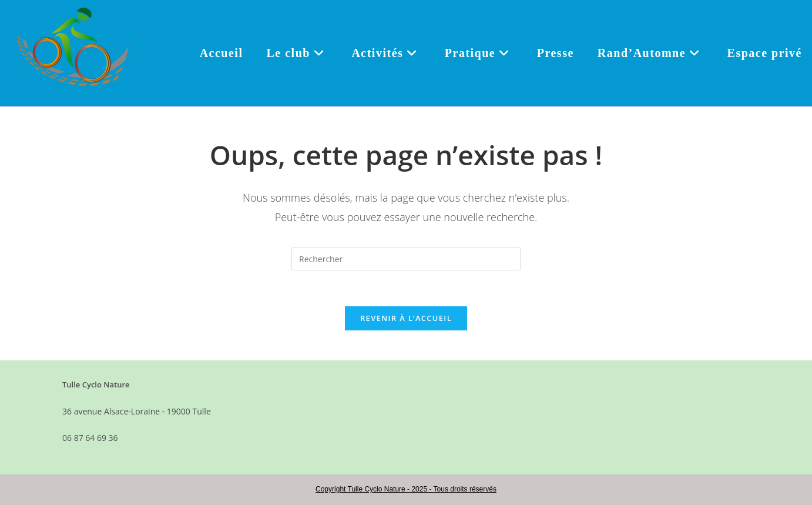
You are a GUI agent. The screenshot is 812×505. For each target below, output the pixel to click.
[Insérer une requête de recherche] (406, 259)
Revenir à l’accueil (406, 318)
